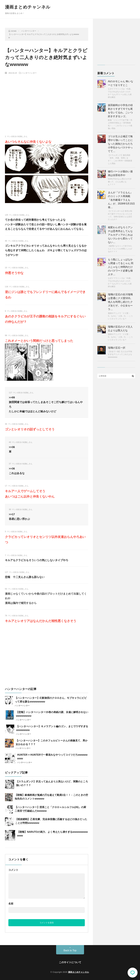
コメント (13, 870)
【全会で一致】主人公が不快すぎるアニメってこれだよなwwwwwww (120, 354)
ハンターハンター (29, 73)
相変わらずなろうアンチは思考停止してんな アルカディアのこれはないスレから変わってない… (120, 235)
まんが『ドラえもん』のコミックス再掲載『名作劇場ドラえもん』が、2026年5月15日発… (121, 200)
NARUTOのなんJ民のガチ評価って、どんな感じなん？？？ (120, 182)
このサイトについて (70, 962)
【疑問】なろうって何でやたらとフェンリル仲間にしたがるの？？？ (120, 249)
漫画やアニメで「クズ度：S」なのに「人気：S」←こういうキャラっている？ (120, 316)
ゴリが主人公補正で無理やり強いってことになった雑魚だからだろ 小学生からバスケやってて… (120, 144)
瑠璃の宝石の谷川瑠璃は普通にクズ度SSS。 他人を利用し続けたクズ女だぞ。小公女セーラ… (120, 302)
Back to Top (70, 950)
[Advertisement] (47, 99)
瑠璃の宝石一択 (117, 348)
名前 (11, 904)
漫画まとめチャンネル (28, 7)
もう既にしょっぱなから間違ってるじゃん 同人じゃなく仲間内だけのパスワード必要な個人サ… (121, 267)
